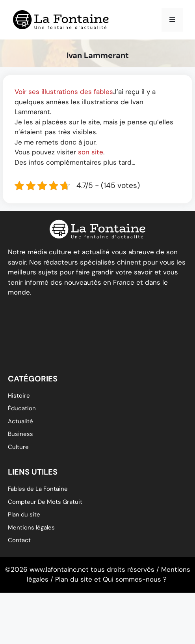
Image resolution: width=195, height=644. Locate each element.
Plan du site (24, 514)
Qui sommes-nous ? (135, 579)
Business (20, 434)
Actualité (20, 421)
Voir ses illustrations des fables (64, 92)
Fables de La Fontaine (38, 489)
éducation (22, 408)
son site (91, 152)
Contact (19, 540)
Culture (18, 447)
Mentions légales (31, 528)
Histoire (19, 396)
